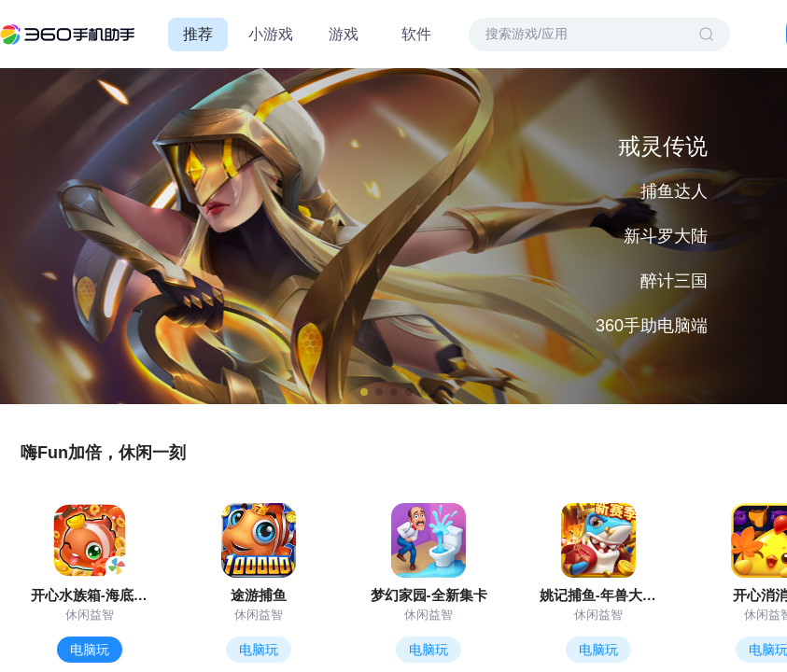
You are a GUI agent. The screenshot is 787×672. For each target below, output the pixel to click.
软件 (416, 34)
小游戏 (271, 34)
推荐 (198, 34)
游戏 (344, 34)
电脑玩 (90, 650)
